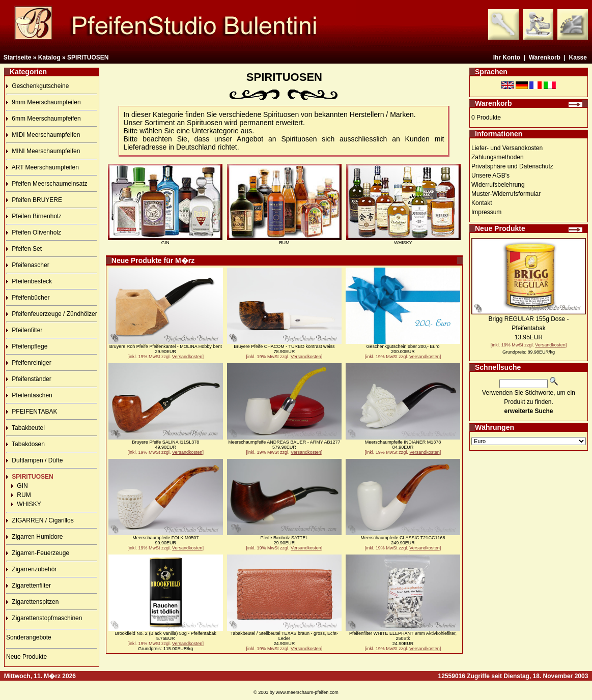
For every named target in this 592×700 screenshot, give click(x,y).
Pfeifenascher (28, 265)
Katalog (49, 57)
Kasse (578, 57)
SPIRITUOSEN (88, 57)
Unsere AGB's (490, 176)
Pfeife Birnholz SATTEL (284, 538)
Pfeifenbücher (28, 298)
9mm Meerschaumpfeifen (44, 102)
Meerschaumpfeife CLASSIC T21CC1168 (403, 538)
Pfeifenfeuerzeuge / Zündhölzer (52, 314)
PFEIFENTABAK (32, 412)
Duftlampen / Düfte (34, 460)
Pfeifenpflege (27, 346)
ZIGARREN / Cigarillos (40, 520)
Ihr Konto (507, 57)
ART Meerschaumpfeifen (43, 167)
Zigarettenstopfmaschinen (44, 618)
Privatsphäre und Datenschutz (512, 166)
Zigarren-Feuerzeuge (38, 553)
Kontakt (482, 203)
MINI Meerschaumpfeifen (43, 151)
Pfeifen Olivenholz (34, 232)
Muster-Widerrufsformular (506, 194)
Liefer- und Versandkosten (507, 148)
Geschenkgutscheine (37, 86)
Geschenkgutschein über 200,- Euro (403, 346)
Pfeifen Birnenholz (34, 216)
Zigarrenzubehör (31, 569)
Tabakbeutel (25, 428)
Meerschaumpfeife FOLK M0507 (165, 538)
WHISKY (26, 504)
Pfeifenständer (29, 379)
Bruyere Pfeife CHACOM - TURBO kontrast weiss (284, 346)
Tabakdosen (25, 444)
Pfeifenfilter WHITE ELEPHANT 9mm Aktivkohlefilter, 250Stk (403, 636)
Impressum (486, 212)
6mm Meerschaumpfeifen (44, 119)
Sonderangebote (29, 637)
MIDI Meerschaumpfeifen (43, 135)
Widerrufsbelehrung (498, 185)
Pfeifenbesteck (29, 281)
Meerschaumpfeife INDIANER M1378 (403, 442)
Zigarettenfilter (29, 586)
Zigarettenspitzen (32, 602)
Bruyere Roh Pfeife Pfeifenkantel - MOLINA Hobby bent (166, 346)
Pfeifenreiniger (29, 363)
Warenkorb (545, 57)
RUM (21, 495)
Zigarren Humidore (34, 537)
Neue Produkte (26, 657)
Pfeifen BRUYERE (34, 200)
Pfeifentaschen (29, 395)
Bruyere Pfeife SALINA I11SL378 (165, 442)
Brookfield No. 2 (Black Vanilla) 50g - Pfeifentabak (166, 633)
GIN (20, 486)
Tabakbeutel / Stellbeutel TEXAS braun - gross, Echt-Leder (284, 636)
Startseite (18, 57)
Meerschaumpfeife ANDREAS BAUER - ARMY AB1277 (284, 442)
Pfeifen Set (24, 249)
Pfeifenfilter (24, 330)
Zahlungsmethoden (498, 157)
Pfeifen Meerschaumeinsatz (47, 184)
